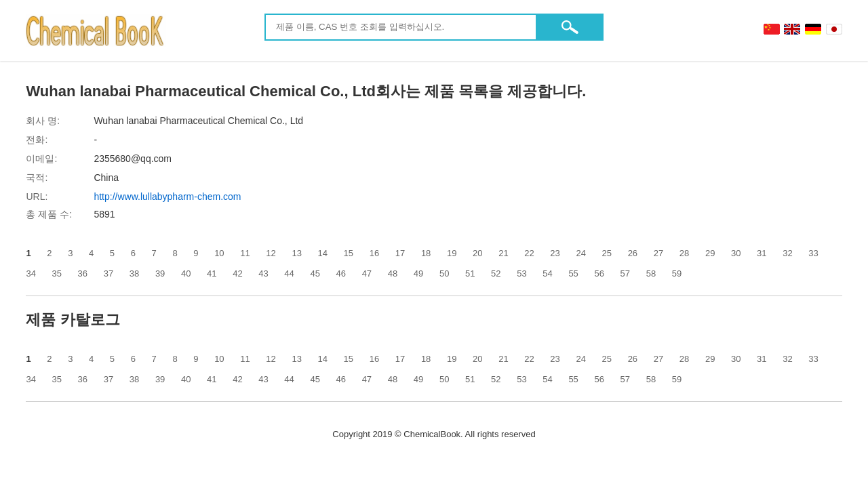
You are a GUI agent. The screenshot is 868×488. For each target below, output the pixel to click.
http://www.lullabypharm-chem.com (167, 197)
